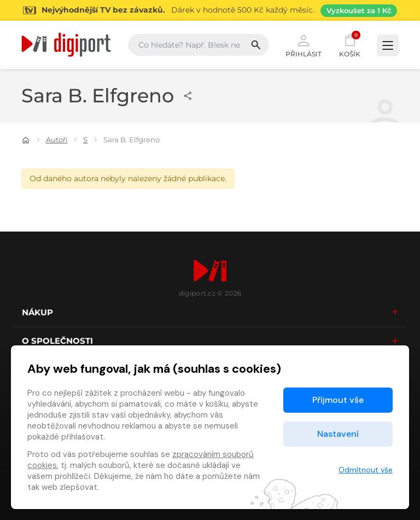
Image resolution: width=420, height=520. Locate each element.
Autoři (57, 140)
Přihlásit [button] (304, 45)
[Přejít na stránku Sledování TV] (210, 10)
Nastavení (338, 434)
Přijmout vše (338, 400)
